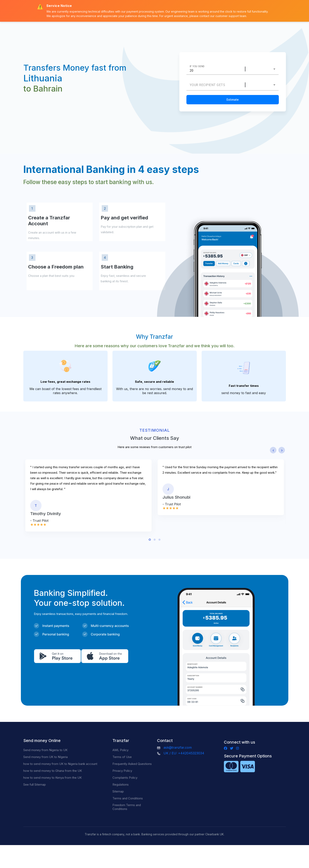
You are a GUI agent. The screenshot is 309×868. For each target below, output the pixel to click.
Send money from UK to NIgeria (45, 757)
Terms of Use (122, 757)
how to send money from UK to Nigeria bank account (60, 764)
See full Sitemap (35, 784)
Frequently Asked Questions (132, 764)
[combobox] (265, 69)
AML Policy (120, 750)
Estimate (233, 100)
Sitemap (118, 791)
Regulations (121, 784)
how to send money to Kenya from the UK (52, 778)
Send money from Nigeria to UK (45, 750)
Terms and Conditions (128, 798)
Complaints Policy (125, 778)
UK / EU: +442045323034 (184, 753)
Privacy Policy (122, 771)
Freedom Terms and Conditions (127, 807)
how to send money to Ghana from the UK (53, 771)
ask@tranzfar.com (178, 747)
